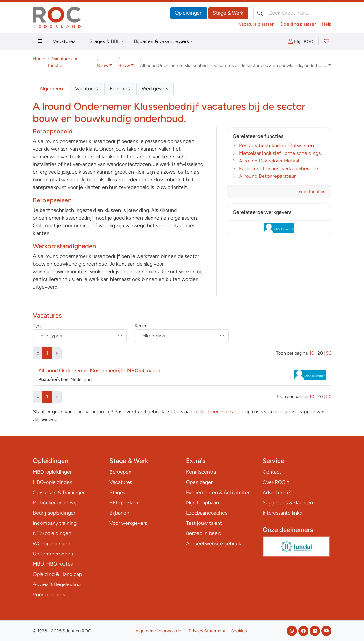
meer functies (311, 192)
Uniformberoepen (53, 554)
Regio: (141, 326)
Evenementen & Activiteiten (218, 492)
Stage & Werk (228, 13)
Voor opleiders (49, 595)
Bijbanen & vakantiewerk (161, 41)
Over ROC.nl (276, 482)
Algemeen (51, 89)
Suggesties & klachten (288, 503)
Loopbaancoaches (207, 513)
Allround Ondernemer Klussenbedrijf (99, 370)
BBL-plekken (124, 503)
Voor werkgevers (128, 523)
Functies (120, 89)
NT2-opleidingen (52, 533)
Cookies (239, 631)
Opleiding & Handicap (57, 574)
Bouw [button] (103, 66)
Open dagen (200, 482)
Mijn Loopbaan (202, 503)
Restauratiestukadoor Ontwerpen (276, 145)
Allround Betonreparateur (267, 176)
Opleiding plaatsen (298, 24)
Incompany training (55, 523)
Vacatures (64, 41)
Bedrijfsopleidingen (55, 513)
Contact (272, 472)
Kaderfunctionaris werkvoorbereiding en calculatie (296, 168)
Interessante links (282, 513)
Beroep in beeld (204, 533)
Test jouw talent (204, 523)
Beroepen (120, 472)
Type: (38, 326)
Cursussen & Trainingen (59, 492)
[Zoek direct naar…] (292, 13)
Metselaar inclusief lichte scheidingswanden (289, 153)
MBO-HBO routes (53, 564)
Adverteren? (277, 492)
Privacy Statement (207, 631)
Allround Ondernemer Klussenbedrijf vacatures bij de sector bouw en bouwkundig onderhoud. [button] (234, 66)
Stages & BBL (104, 41)
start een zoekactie (222, 412)
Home (39, 59)
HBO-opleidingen (53, 482)
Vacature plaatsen (257, 24)
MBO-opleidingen (53, 472)
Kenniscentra (201, 472)
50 (329, 353)
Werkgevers (155, 89)
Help (327, 24)
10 (312, 353)
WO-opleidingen (52, 543)
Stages (117, 492)
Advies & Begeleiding (57, 584)
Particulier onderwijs (56, 503)
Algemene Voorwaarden (160, 631)
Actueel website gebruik (214, 543)
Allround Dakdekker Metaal (269, 161)
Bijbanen (119, 513)
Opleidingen (189, 13)
